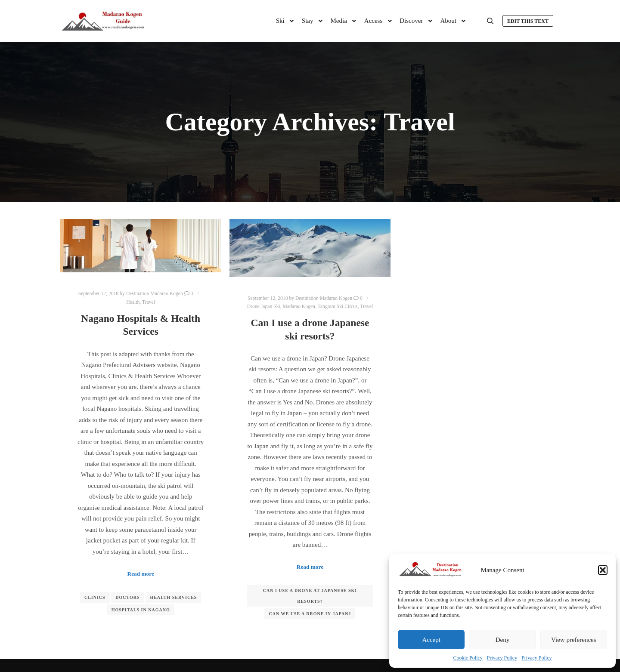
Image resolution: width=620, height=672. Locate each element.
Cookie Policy (468, 658)
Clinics (95, 597)
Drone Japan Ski (264, 307)
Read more (141, 574)
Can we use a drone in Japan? (310, 614)
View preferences (573, 640)
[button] (603, 570)
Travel (149, 302)
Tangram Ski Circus (338, 307)
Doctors (127, 597)
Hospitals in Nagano (141, 610)
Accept (431, 640)
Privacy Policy (502, 658)
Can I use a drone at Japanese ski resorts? (310, 596)
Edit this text (528, 21)
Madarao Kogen (299, 307)
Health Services (173, 597)
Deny (503, 640)
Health (133, 302)
